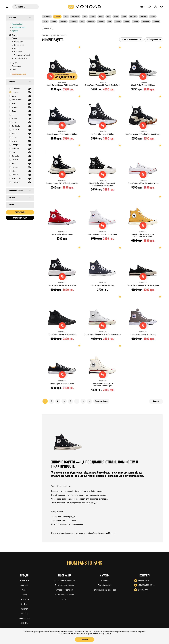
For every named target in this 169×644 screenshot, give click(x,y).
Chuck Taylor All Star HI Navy (102, 285)
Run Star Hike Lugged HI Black (103, 134)
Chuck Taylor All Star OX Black (62, 384)
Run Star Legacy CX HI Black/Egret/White (62, 183)
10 (89, 401)
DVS (108, 16)
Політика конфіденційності (105, 590)
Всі (16, 38)
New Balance (75, 16)
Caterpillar (91, 21)
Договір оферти (105, 585)
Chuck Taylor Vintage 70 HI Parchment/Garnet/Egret (102, 385)
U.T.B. (45, 21)
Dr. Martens (47, 16)
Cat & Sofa (133, 16)
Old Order (143, 16)
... (77, 401)
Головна (45, 35)
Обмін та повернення (64, 595)
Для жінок (55, 35)
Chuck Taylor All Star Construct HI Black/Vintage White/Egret (103, 184)
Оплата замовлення (64, 590)
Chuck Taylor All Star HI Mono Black (62, 334)
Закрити (84, 639)
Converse (57, 16)
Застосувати (20, 212)
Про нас (105, 580)
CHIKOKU (156, 21)
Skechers (101, 21)
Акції (64, 599)
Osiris (101, 16)
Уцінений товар (18, 27)
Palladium (73, 21)
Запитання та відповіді (64, 580)
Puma (124, 16)
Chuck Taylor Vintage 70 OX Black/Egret (143, 285)
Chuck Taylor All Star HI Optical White (102, 234)
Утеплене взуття (19, 74)
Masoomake (146, 21)
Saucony (136, 21)
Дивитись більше (101, 401)
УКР (142, 7)
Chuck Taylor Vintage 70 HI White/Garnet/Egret (103, 334)
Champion (63, 21)
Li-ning (54, 21)
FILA (110, 21)
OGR (82, 21)
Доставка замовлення (64, 585)
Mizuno (127, 21)
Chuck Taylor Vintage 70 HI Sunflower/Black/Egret (143, 235)
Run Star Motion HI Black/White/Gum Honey (143, 134)
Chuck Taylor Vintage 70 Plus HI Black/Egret (102, 85)
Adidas (93, 16)
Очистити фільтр (20, 218)
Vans (66, 16)
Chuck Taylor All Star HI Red (62, 234)
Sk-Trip (153, 16)
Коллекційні (17, 24)
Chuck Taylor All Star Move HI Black (62, 285)
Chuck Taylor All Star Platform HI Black (62, 134)
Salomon (118, 21)
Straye (116, 16)
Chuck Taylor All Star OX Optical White (143, 183)
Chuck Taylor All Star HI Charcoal (143, 334)
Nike (85, 16)
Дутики (15, 31)
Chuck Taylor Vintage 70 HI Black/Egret (62, 85)
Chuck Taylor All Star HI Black (143, 85)
